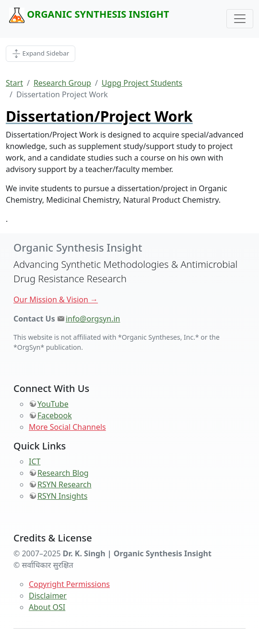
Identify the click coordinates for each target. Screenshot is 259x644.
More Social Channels (67, 427)
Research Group (62, 83)
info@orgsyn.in (93, 319)
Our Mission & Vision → (56, 299)
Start (14, 83)
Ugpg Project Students (142, 83)
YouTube (53, 404)
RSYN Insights (62, 496)
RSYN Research (65, 484)
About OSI (47, 607)
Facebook (55, 415)
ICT (35, 461)
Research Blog (63, 473)
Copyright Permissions (69, 584)
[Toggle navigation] (240, 19)
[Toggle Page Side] (41, 54)
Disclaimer (48, 596)
